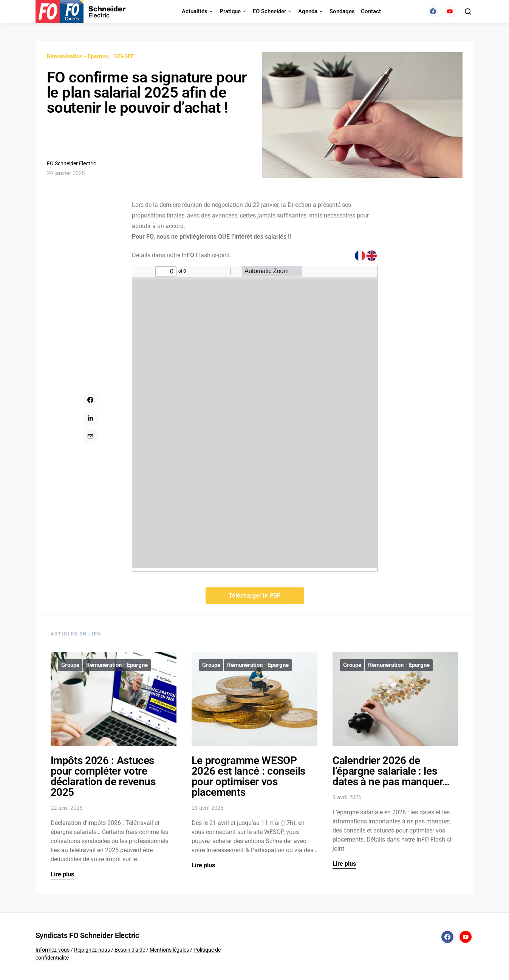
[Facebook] (433, 11)
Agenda (308, 11)
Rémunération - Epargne (78, 56)
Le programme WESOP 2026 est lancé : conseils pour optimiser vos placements (248, 776)
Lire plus (62, 874)
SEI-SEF (124, 56)
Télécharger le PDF (255, 596)
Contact (371, 11)
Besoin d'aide (130, 950)
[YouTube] (450, 11)
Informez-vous (53, 950)
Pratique (230, 11)
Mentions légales (169, 950)
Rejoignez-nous (92, 950)
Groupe (70, 665)
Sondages (342, 11)
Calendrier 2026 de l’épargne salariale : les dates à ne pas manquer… (391, 771)
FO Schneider (269, 11)
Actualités (195, 11)
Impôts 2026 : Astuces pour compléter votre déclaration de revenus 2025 (103, 776)
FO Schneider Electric (71, 163)
